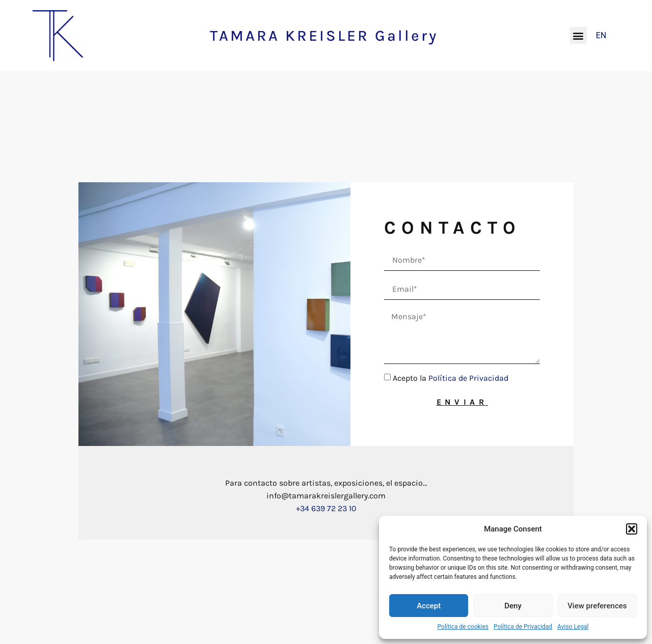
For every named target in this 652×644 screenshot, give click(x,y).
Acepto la (451, 378)
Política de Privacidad (523, 627)
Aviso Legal (573, 627)
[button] (632, 529)
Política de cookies (463, 627)
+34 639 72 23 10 (326, 508)
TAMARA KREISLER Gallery (324, 36)
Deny (513, 606)
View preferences (597, 606)
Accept (429, 606)
